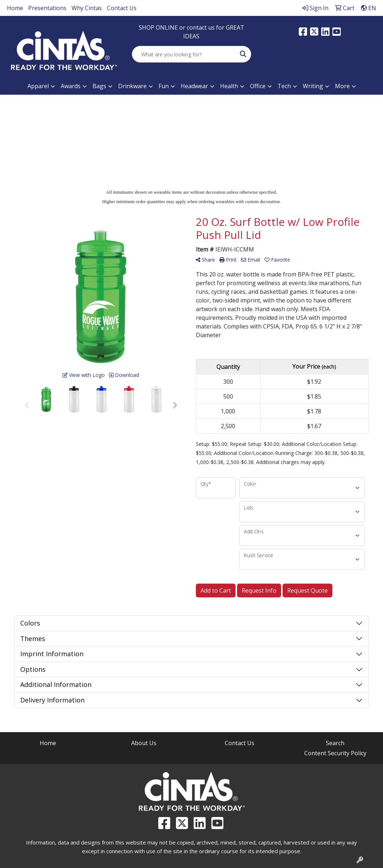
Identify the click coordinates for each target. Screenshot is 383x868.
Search (335, 743)
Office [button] (258, 86)
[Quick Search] (184, 54)
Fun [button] (164, 86)
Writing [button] (313, 86)
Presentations (47, 8)
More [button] (342, 86)
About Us (144, 743)
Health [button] (229, 86)
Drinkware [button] (132, 86)
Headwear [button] (194, 86)
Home (15, 8)
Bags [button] (99, 86)
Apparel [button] (38, 86)
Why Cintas (87, 8)
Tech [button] (284, 86)
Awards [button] (71, 86)
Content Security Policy (335, 753)
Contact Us (122, 8)
